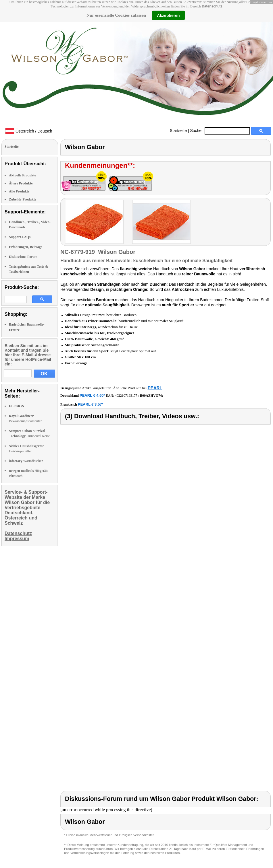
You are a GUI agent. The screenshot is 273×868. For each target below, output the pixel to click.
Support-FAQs (20, 237)
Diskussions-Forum (23, 257)
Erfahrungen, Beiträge (26, 247)
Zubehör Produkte (23, 199)
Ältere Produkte (21, 183)
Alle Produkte (19, 191)
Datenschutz (212, 6)
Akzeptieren (168, 15)
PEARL (155, 388)
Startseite (178, 131)
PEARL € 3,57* (91, 404)
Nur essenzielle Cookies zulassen (116, 15)
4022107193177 (126, 396)
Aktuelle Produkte (22, 175)
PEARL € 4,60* (92, 395)
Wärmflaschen (26, 461)
